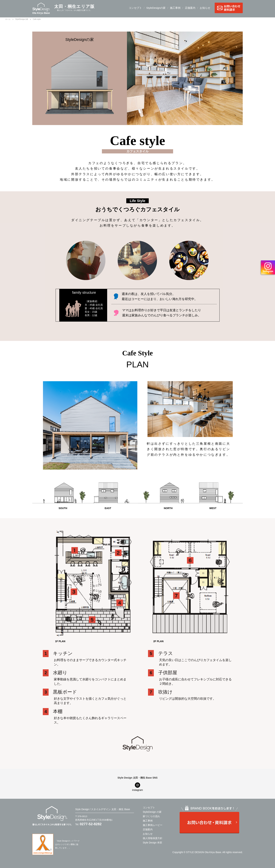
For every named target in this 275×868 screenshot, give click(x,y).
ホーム (8, 19)
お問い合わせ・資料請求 (229, 8)
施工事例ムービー (153, 825)
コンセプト (135, 8)
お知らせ (205, 8)
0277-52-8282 (91, 824)
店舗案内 (190, 8)
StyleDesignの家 (156, 8)
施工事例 (175, 8)
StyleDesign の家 (152, 812)
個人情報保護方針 (153, 838)
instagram (137, 790)
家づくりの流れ (151, 816)
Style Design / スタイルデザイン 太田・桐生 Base (103, 809)
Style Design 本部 (152, 843)
